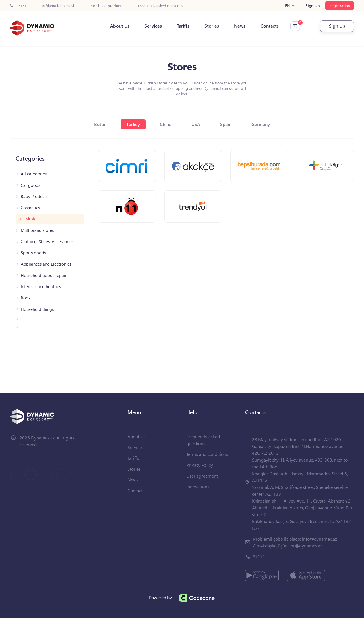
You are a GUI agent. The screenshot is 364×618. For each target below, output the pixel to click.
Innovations (198, 486)
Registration (340, 6)
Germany (261, 124)
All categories (34, 174)
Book (26, 298)
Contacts (270, 26)
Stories (212, 26)
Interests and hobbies (41, 287)
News (240, 26)
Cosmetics (30, 208)
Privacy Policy (200, 465)
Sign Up (313, 6)
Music (31, 219)
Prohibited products (106, 6)
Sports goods (33, 253)
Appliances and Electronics (46, 264)
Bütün (100, 124)
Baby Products (34, 196)
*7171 (18, 6)
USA (196, 124)
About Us (120, 26)
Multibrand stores (37, 230)
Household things (37, 309)
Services (153, 26)
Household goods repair (44, 275)
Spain (226, 124)
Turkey (133, 124)
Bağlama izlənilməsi (58, 6)
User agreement (202, 476)
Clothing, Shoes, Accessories (47, 242)
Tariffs (183, 26)
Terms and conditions (207, 454)
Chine (166, 124)
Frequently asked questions (161, 6)
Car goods (30, 185)
